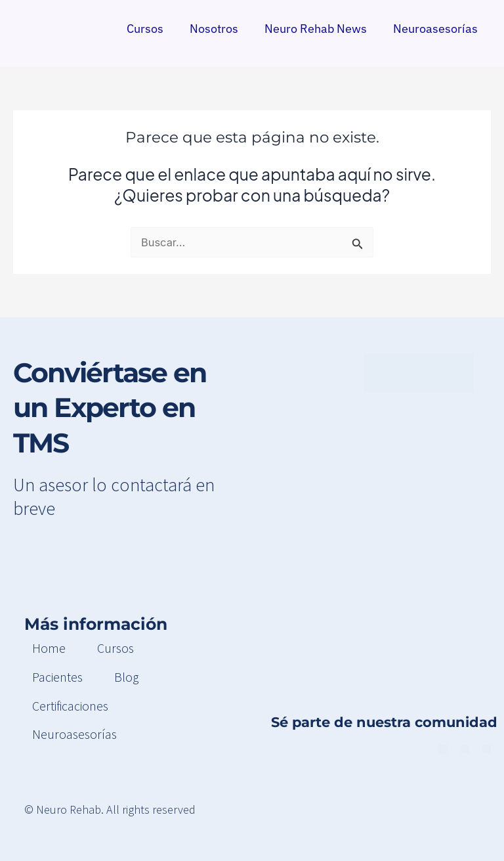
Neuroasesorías (435, 28)
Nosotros (214, 28)
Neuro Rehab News (316, 28)
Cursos (145, 28)
